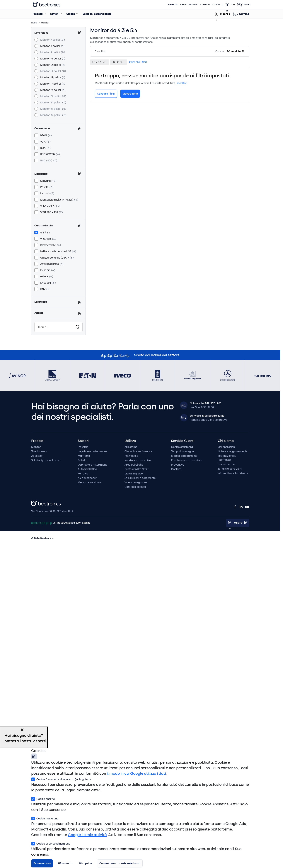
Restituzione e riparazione (187, 460)
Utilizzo (71, 14)
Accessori (37, 456)
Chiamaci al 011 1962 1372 (205, 403)
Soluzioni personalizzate (97, 14)
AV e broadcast (87, 478)
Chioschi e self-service (138, 451)
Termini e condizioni (230, 469)
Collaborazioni (227, 447)
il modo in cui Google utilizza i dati (136, 773)
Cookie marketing (45, 818)
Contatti (216, 5)
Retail (81, 460)
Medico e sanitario (89, 482)
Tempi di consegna (182, 451)
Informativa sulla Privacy (233, 473)
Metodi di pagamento (184, 456)
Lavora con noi (227, 464)
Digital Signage (134, 474)
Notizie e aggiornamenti (232, 451)
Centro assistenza (189, 5)
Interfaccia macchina (138, 460)
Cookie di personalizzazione (51, 843)
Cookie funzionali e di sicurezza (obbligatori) (61, 779)
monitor (182, 83)
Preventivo (173, 5)
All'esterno (131, 447)
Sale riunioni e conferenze (140, 478)
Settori (54, 14)
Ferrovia (83, 474)
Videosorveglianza (136, 482)
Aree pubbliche (134, 465)
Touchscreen (39, 451)
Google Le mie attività (87, 835)
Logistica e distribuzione (92, 451)
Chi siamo (205, 5)
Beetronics (38, 503)
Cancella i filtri (138, 62)
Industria (83, 447)
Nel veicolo (131, 456)
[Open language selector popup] (230, 5)
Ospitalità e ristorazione (92, 465)
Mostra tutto (130, 94)
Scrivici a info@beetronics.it (207, 416)
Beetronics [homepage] (47, 5)
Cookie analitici (43, 799)
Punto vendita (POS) (137, 469)
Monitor (36, 447)
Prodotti (37, 14)
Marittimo (84, 456)
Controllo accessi (135, 487)
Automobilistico (87, 469)
